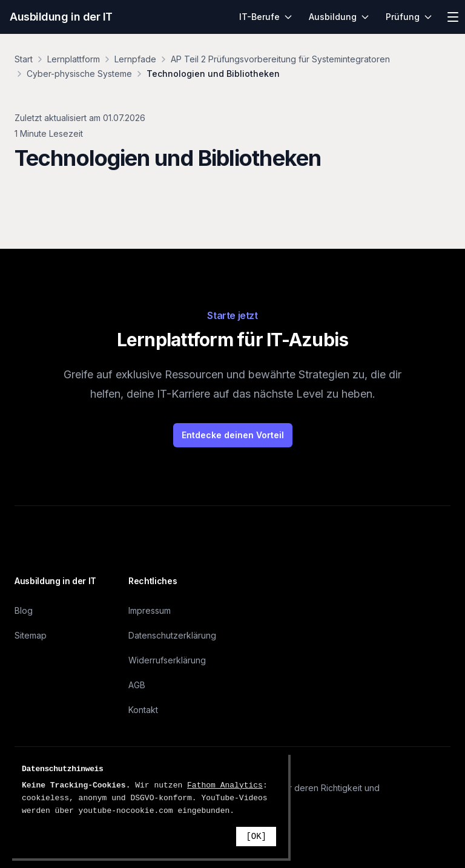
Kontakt (143, 710)
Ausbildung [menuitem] (339, 17)
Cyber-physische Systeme (79, 74)
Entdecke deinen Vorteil (233, 435)
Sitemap (31, 635)
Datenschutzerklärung (172, 635)
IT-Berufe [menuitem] (266, 17)
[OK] (256, 837)
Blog (24, 610)
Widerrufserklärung (167, 660)
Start (24, 59)
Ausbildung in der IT (61, 17)
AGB (137, 685)
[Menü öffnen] (453, 17)
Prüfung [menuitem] (409, 17)
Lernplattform (74, 59)
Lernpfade (135, 59)
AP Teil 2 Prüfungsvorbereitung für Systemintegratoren (280, 59)
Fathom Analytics (225, 785)
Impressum (150, 610)
